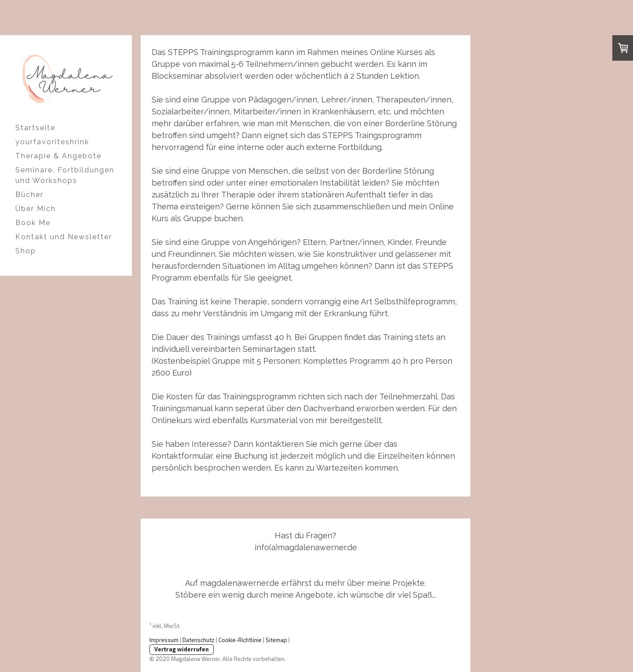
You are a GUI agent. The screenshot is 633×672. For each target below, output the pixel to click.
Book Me (33, 223)
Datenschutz (198, 640)
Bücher (29, 195)
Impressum (164, 640)
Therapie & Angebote (58, 156)
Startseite (35, 128)
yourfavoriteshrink (52, 142)
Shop (26, 251)
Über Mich (36, 209)
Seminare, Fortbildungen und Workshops (65, 175)
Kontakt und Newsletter (64, 237)
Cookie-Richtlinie (240, 640)
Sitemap (276, 640)
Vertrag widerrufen (182, 649)
